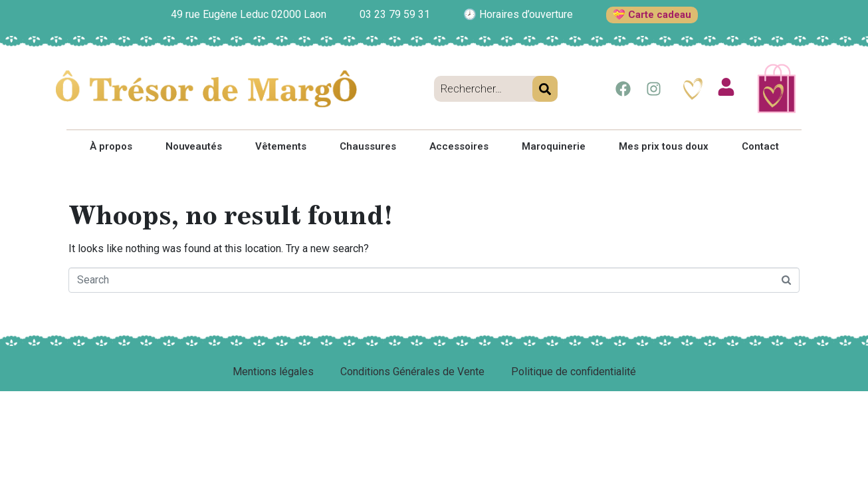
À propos (111, 146)
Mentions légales (273, 372)
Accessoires (459, 146)
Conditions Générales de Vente (412, 372)
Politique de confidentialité (574, 372)
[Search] (545, 89)
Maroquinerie (554, 146)
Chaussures (368, 146)
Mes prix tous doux (664, 146)
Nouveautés (194, 146)
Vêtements (281, 146)
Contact (760, 146)
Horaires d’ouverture (526, 14)
